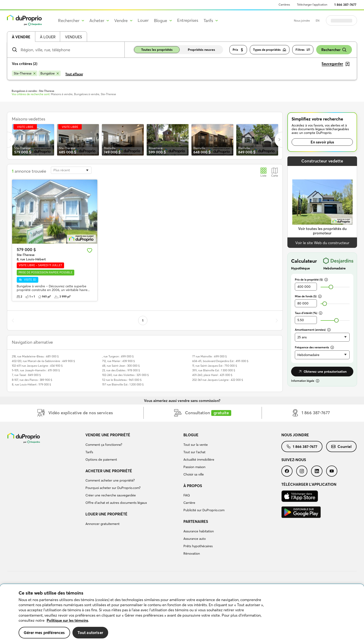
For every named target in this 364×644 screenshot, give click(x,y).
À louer (48, 37)
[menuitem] (133, 448)
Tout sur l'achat (194, 452)
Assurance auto (195, 539)
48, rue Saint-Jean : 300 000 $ (121, 366)
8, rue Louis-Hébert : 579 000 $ (31, 384)
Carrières (284, 5)
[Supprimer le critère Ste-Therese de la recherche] (25, 73)
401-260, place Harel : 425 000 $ (212, 375)
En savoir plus (322, 142)
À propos (193, 486)
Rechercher (334, 50)
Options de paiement (101, 460)
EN (318, 21)
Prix (238, 50)
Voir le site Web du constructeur (322, 243)
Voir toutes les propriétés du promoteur (322, 231)
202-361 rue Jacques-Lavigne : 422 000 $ (218, 380)
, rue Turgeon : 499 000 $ (118, 356)
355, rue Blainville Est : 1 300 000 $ (214, 370)
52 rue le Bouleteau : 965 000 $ (122, 380)
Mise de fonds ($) (308, 296)
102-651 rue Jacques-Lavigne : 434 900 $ (37, 366)
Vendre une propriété (108, 435)
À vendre (21, 37)
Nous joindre (302, 21)
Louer (143, 20)
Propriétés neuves (201, 50)
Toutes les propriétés (157, 50)
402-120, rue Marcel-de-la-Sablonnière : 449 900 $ (43, 361)
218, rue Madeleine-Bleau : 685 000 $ (35, 356)
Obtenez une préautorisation (322, 372)
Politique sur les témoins (67, 620)
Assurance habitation (199, 531)
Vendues (73, 37)
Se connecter (341, 20)
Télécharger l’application (312, 5)
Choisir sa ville (194, 474)
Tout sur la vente (196, 445)
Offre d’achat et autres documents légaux (116, 503)
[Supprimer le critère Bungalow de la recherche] (50, 73)
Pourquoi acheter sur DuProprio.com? (113, 488)
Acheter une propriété (109, 471)
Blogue (191, 435)
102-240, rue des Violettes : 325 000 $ (125, 375)
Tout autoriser (90, 633)
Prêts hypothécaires (198, 546)
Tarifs (89, 452)
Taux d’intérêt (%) (309, 313)
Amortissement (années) (313, 330)
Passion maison (194, 467)
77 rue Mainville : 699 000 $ (210, 356)
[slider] (331, 287)
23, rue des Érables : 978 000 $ (121, 370)
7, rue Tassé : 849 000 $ (26, 375)
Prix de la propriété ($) (311, 280)
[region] (182, 614)
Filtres (303, 50)
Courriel (341, 447)
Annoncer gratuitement (102, 524)
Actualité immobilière (199, 460)
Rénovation (192, 553)
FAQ (187, 495)
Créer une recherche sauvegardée (111, 495)
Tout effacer (74, 74)
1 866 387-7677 (345, 5)
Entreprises (188, 20)
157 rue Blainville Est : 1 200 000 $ (123, 384)
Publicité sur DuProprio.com (204, 510)
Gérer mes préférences (44, 633)
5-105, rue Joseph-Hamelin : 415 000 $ (36, 370)
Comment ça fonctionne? (104, 445)
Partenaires (196, 521)
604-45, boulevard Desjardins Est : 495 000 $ (220, 361)
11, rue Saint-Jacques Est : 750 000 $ (215, 366)
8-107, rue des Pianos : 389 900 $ (32, 380)
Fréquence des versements (314, 347)
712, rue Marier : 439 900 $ (119, 361)
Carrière (189, 503)
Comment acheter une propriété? (110, 480)
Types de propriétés (270, 50)
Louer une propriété (106, 514)
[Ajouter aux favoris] (90, 250)
